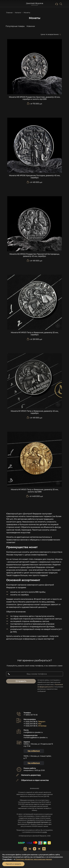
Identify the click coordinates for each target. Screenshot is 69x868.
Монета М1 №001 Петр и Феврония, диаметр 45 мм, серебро (35, 412)
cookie (44, 832)
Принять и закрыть (13, 864)
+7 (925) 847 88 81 (30, 722)
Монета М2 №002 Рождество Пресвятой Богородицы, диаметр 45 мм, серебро (34, 255)
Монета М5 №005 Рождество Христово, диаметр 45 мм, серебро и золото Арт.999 (34, 98)
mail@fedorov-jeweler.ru (33, 732)
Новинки (31, 26)
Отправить (21, 681)
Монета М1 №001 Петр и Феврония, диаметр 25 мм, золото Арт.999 (35, 491)
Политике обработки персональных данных (34, 859)
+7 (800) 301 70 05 (30, 715)
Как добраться (34, 751)
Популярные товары (15, 26)
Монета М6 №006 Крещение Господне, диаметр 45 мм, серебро (35, 177)
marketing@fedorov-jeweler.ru (36, 738)
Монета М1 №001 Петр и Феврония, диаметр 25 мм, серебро (35, 334)
